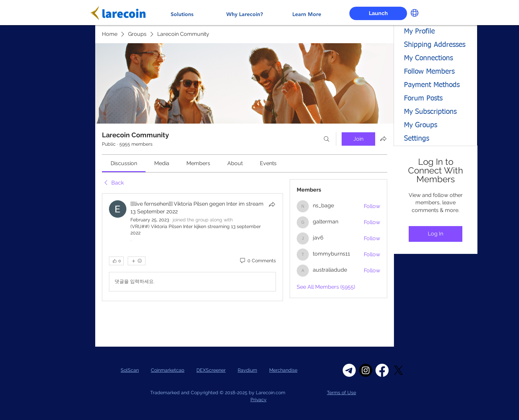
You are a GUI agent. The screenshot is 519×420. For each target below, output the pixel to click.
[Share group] (383, 139)
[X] (398, 370)
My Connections (428, 58)
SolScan (130, 370)
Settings (417, 139)
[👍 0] (116, 261)
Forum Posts (423, 99)
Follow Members (429, 72)
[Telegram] (349, 370)
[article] (192, 247)
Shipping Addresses (435, 45)
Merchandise (283, 370)
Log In (436, 234)
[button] (415, 13)
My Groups (421, 125)
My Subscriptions (430, 112)
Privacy (258, 400)
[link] (124, 163)
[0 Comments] (257, 261)
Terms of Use (341, 393)
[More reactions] (137, 261)
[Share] (272, 204)
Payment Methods (432, 85)
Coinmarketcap (168, 370)
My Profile (419, 32)
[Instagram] (366, 370)
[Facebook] (382, 370)
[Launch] (378, 13)
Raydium (247, 370)
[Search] (327, 139)
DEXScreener (211, 370)
